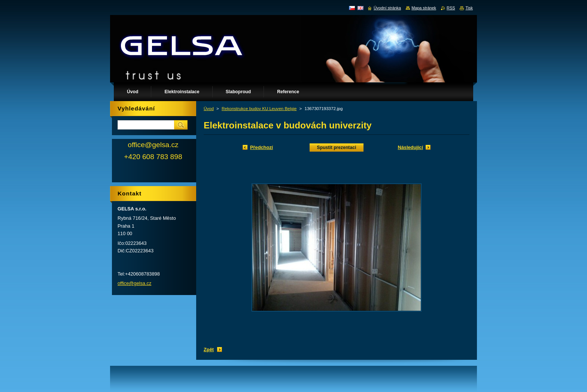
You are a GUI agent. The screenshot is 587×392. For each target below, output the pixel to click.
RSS (451, 8)
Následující (410, 147)
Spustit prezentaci (337, 148)
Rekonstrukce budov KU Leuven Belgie (259, 109)
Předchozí (261, 147)
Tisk (469, 8)
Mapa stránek (424, 8)
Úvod (209, 109)
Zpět (209, 350)
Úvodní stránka (387, 8)
